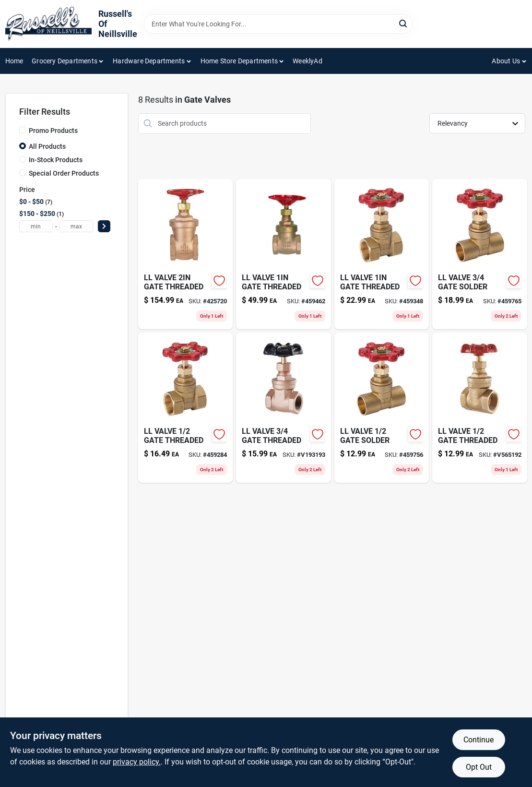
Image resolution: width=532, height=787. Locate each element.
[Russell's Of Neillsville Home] (48, 24)
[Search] (404, 23)
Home (14, 61)
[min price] (36, 226)
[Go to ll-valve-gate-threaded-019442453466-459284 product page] (185, 408)
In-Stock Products (56, 160)
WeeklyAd (307, 61)
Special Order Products (64, 173)
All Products (47, 146)
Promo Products (53, 131)
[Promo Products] (23, 130)
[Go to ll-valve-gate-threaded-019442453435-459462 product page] (283, 254)
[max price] (76, 226)
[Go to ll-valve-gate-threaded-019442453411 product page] (479, 408)
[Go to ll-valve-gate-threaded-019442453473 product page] (283, 408)
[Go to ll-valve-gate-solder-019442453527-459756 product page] (382, 408)
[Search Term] (278, 24)
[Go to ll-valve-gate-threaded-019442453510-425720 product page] (185, 254)
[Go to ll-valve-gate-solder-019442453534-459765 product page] (479, 254)
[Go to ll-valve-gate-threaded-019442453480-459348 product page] (382, 254)
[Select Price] (104, 226)
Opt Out (479, 767)
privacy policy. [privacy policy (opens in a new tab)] (137, 762)
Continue (479, 740)
